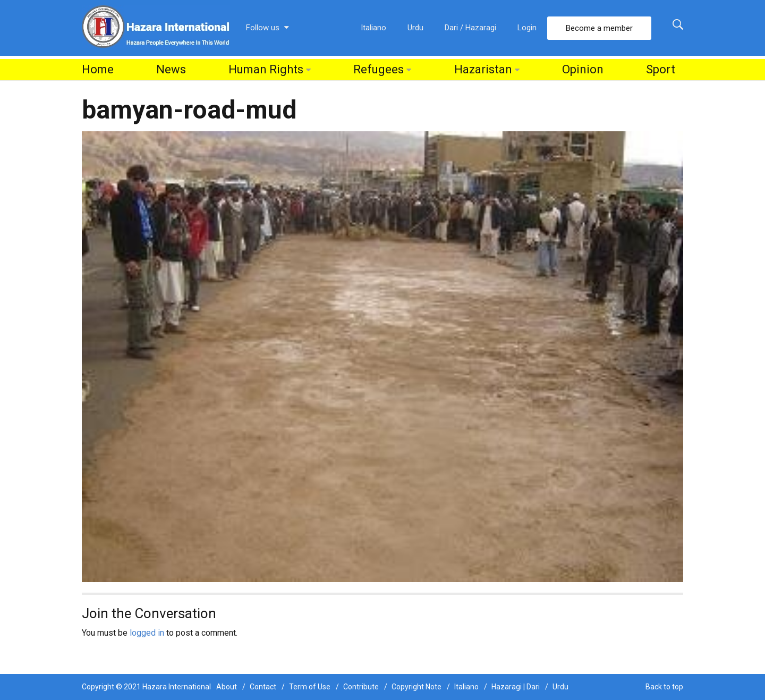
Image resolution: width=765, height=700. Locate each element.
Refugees (379, 69)
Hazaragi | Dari (516, 687)
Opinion (583, 69)
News (171, 69)
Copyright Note (416, 687)
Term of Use (310, 687)
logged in (147, 633)
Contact (263, 687)
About (227, 687)
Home (98, 69)
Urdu (415, 28)
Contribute (361, 687)
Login (527, 28)
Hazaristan (483, 69)
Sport (661, 69)
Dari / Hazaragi (470, 28)
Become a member (599, 28)
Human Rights (266, 69)
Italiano (373, 28)
